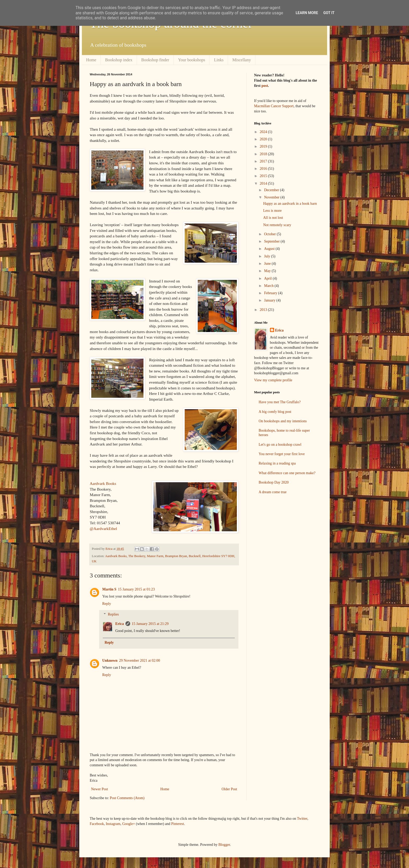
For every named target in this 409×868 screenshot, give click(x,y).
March (269, 286)
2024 (264, 132)
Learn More (307, 13)
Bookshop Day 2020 (274, 482)
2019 (264, 146)
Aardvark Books (103, 483)
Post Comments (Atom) (127, 798)
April (268, 278)
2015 (264, 176)
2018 (264, 154)
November (272, 197)
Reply (107, 604)
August (270, 249)
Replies (113, 614)
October (270, 234)
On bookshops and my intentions (283, 421)
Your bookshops (192, 60)
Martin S (109, 589)
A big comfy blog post (275, 412)
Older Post (230, 789)
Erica (120, 624)
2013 (264, 310)
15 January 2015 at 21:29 (150, 624)
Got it (329, 13)
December (272, 190)
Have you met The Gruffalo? (280, 402)
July (267, 256)
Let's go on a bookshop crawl (280, 445)
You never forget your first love (282, 454)
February (271, 293)
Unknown (110, 661)
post (265, 86)
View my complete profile (273, 380)
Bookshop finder (155, 60)
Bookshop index (119, 60)
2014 (264, 183)
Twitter (302, 819)
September (272, 241)
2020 (264, 139)
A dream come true (273, 492)
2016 (264, 169)
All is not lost (273, 218)
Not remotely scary (277, 225)
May (268, 271)
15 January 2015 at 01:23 (136, 589)
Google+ (128, 824)
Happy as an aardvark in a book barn (290, 204)
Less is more (272, 211)
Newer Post (100, 789)
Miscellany (242, 60)
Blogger (224, 845)
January (270, 300)
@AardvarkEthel (103, 529)
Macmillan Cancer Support (274, 106)
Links (219, 60)
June (268, 264)
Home (91, 60)
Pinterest (178, 824)
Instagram (113, 824)
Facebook (97, 824)
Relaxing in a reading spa (277, 463)
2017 (264, 161)
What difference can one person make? (287, 473)
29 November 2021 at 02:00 (139, 661)
